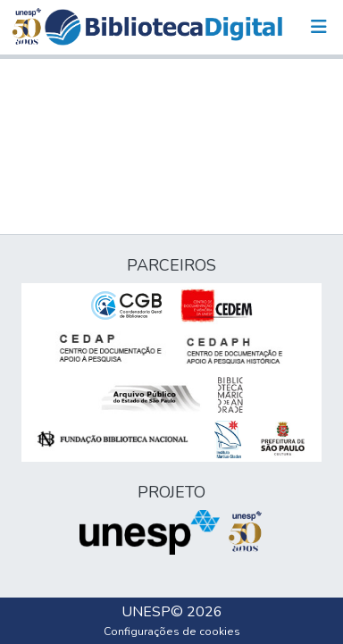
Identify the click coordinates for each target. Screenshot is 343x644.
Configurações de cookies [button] (172, 631)
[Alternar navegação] (319, 27)
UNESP (146, 612)
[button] (163, 27)
